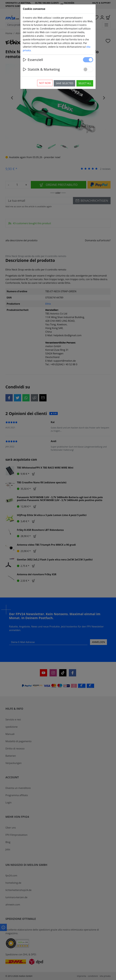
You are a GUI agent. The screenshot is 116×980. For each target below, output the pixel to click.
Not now (45, 83)
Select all (85, 83)
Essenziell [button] (33, 60)
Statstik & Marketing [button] (41, 69)
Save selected (64, 83)
